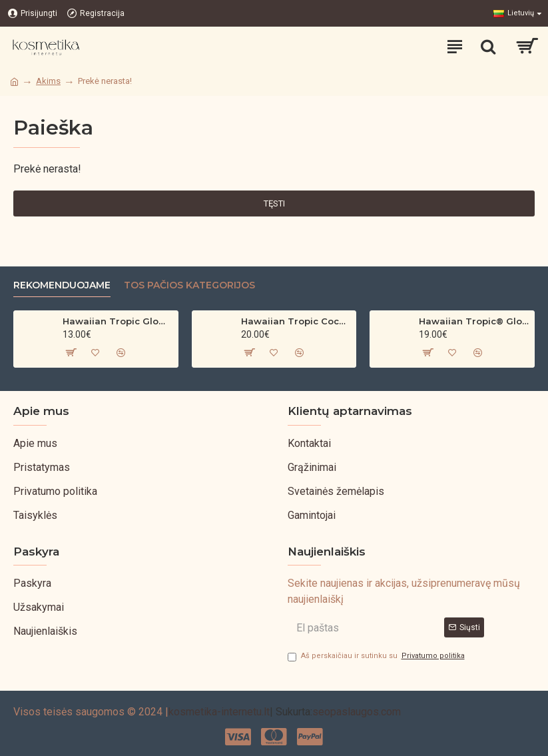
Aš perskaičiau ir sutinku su (377, 656)
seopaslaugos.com (357, 712)
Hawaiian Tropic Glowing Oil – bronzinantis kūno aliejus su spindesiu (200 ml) (118, 321)
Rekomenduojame (62, 285)
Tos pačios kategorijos (189, 285)
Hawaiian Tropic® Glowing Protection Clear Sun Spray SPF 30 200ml (474, 321)
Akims (48, 81)
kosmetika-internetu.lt (219, 712)
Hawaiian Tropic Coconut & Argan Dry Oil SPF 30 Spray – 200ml (296, 321)
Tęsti (274, 203)
